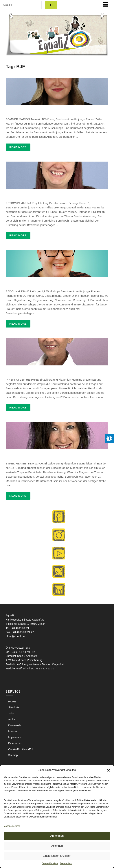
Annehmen (57, 836)
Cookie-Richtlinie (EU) (21, 749)
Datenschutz (66, 863)
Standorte (14, 707)
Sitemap (13, 755)
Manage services (12, 826)
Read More (18, 147)
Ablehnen (57, 846)
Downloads (15, 725)
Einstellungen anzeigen (57, 856)
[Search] (51, 5)
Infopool (13, 731)
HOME (12, 702)
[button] (109, 770)
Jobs (11, 713)
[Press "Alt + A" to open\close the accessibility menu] (109, 439)
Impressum (15, 737)
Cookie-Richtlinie (50, 863)
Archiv (12, 719)
